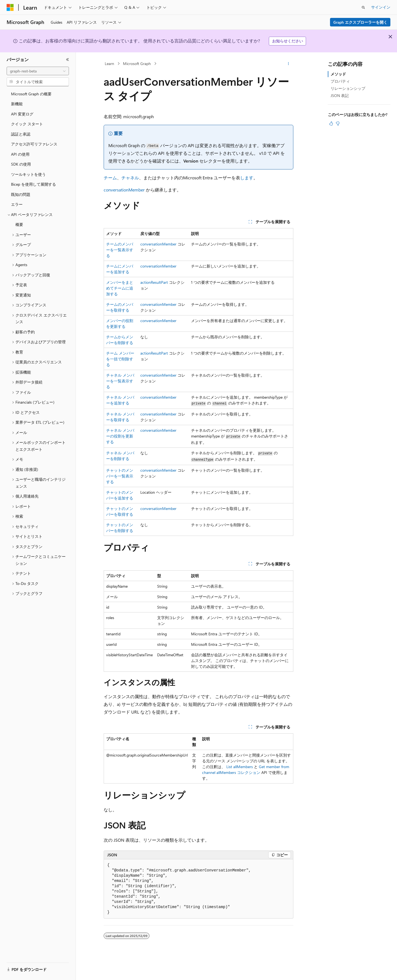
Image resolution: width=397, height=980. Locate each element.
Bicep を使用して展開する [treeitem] (33, 184)
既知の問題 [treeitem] (21, 194)
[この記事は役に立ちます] (331, 123)
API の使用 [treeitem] (20, 154)
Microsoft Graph (137, 64)
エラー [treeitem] (17, 204)
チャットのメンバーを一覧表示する (120, 476)
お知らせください (288, 41)
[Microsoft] (10, 7)
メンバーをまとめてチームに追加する (120, 288)
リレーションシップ (348, 88)
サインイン (381, 7)
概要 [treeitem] (19, 224)
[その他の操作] (289, 64)
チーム (110, 178)
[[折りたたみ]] (68, 60)
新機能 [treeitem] (17, 104)
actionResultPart (154, 282)
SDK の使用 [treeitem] (21, 164)
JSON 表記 (340, 95)
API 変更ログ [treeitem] (22, 114)
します (247, 178)
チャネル (130, 178)
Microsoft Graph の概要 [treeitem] (31, 94)
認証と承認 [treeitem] (21, 134)
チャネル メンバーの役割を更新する (120, 436)
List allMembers (240, 767)
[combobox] (38, 71)
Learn (109, 64)
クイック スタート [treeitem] (27, 124)
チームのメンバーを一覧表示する (120, 250)
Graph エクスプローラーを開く (360, 22)
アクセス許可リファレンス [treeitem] (34, 144)
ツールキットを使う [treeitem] (28, 174)
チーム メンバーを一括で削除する (120, 359)
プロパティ (340, 81)
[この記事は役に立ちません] (338, 123)
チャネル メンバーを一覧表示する (120, 381)
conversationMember (124, 190)
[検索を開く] (363, 7)
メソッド (338, 74)
